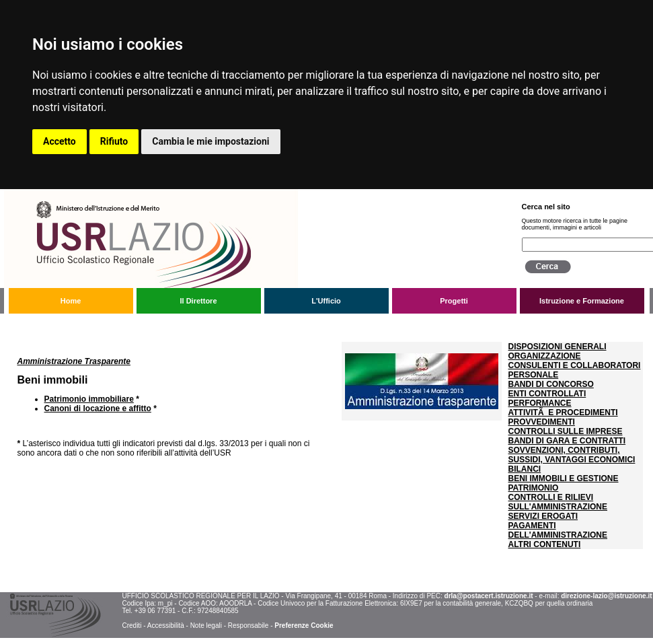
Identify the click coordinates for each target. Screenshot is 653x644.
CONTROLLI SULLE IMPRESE (566, 431)
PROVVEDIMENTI (542, 422)
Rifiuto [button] (114, 141)
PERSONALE (534, 375)
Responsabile (248, 625)
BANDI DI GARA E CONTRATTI (567, 441)
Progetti (454, 301)
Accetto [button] (60, 141)
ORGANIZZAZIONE (545, 356)
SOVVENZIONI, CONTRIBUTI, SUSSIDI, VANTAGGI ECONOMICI (572, 455)
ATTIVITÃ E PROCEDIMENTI (563, 413)
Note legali (206, 625)
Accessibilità (166, 625)
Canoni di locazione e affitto (98, 408)
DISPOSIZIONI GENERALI (558, 347)
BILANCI (525, 469)
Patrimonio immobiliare (89, 399)
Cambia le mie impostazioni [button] (210, 141)
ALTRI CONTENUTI (545, 544)
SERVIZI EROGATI (543, 516)
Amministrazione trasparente (104, 324)
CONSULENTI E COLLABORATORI (575, 365)
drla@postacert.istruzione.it (489, 596)
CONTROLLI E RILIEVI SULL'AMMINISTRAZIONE (558, 502)
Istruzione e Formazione (582, 301)
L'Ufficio (326, 301)
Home (71, 301)
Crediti (131, 625)
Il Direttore (198, 301)
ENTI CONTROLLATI (547, 394)
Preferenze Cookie (304, 625)
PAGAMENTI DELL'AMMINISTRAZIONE (558, 530)
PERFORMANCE (540, 403)
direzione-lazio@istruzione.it (606, 596)
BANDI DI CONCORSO (551, 384)
